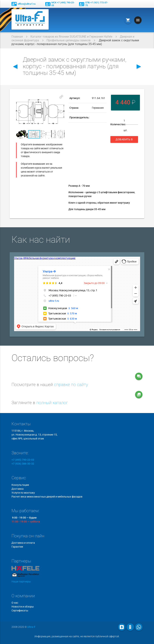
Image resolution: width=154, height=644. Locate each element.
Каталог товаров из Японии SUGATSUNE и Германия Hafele (71, 37)
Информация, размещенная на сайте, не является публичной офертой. (77, 636)
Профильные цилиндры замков (69, 40)
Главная (17, 37)
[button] (61, 97)
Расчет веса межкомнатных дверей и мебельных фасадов (47, 497)
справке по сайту (71, 385)
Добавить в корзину (124, 140)
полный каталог (52, 403)
